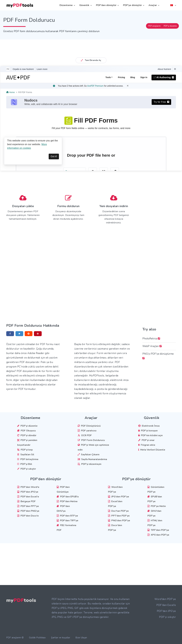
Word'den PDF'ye (165, 599)
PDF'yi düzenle (170, 26)
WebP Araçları (152, 346)
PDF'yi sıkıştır (167, 617)
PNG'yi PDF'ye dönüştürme (158, 356)
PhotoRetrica (151, 339)
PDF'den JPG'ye (166, 611)
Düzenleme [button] (66, 5)
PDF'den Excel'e (166, 605)
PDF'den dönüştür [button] (106, 5)
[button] (173, 5)
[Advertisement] (91, 46)
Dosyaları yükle (23, 206)
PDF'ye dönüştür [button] (132, 5)
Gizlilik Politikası (37, 638)
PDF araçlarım (154, 26)
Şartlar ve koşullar (61, 638)
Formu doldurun (68, 206)
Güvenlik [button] (84, 5)
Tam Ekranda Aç (91, 60)
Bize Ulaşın (81, 638)
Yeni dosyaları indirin (114, 206)
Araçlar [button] (153, 5)
